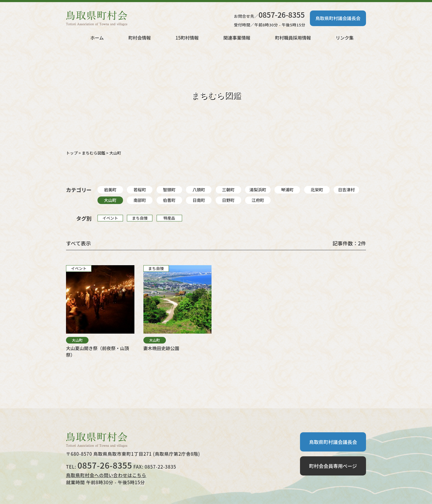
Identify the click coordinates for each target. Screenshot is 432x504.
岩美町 (110, 190)
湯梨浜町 (258, 190)
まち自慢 (140, 218)
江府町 (258, 200)
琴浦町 (287, 190)
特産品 (169, 218)
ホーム (97, 38)
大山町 (110, 200)
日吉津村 (346, 190)
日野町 (228, 200)
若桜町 (140, 190)
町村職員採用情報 (293, 38)
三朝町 (228, 190)
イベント (110, 218)
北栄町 (317, 190)
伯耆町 (169, 200)
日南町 (199, 200)
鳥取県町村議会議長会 (338, 18)
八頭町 (199, 190)
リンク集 (345, 38)
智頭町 (169, 190)
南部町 (140, 200)
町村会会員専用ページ (333, 466)
